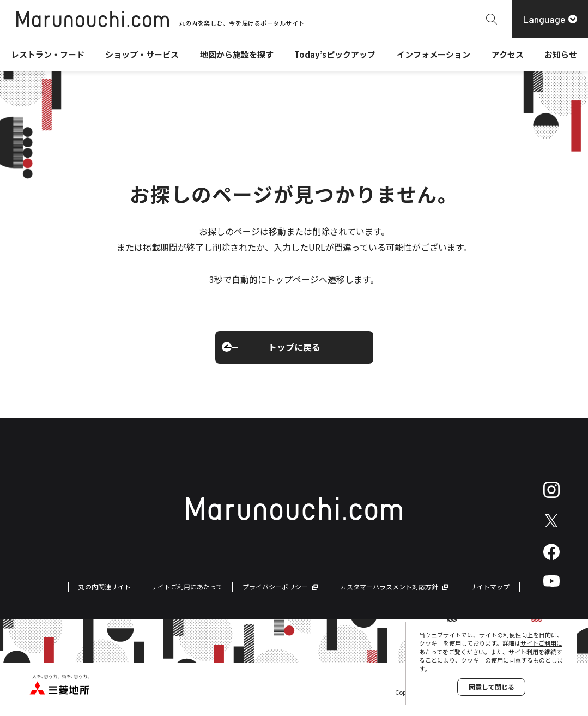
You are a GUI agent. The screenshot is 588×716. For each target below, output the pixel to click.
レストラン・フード (48, 54)
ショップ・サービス (142, 54)
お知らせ (561, 54)
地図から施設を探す (237, 54)
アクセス (508, 54)
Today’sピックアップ (335, 54)
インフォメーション (434, 54)
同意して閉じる (492, 687)
